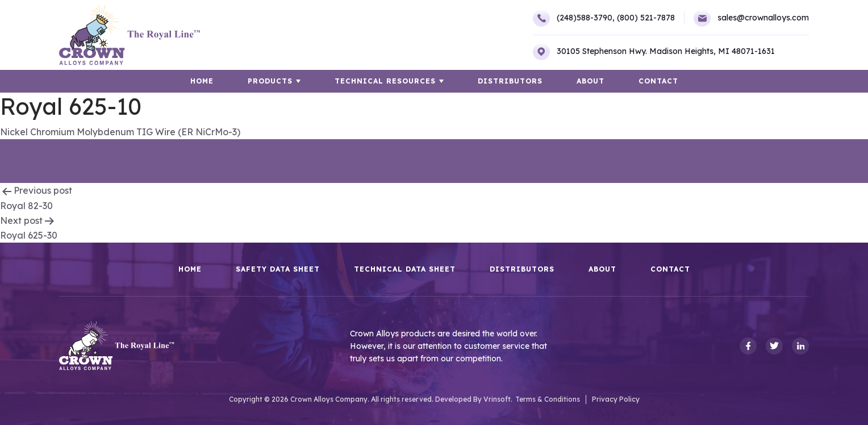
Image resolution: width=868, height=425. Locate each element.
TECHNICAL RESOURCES (385, 81)
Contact (658, 81)
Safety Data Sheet (278, 269)
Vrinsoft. (498, 399)
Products (270, 81)
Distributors (510, 81)
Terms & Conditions (548, 399)
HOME (202, 81)
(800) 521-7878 (646, 18)
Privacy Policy (616, 399)
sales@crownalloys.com (751, 18)
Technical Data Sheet (405, 269)
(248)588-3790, (574, 18)
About (591, 81)
